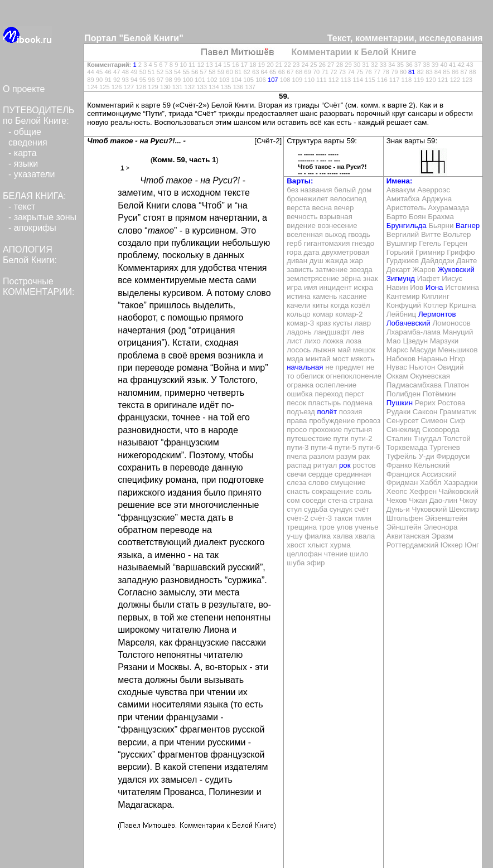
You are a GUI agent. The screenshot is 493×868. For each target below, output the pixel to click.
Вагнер (468, 226)
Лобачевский (409, 323)
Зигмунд (401, 278)
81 (412, 72)
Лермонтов (437, 314)
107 (273, 80)
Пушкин (400, 403)
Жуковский (456, 270)
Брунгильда (407, 226)
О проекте (24, 89)
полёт (327, 412)
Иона (434, 287)
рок (345, 465)
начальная (305, 367)
